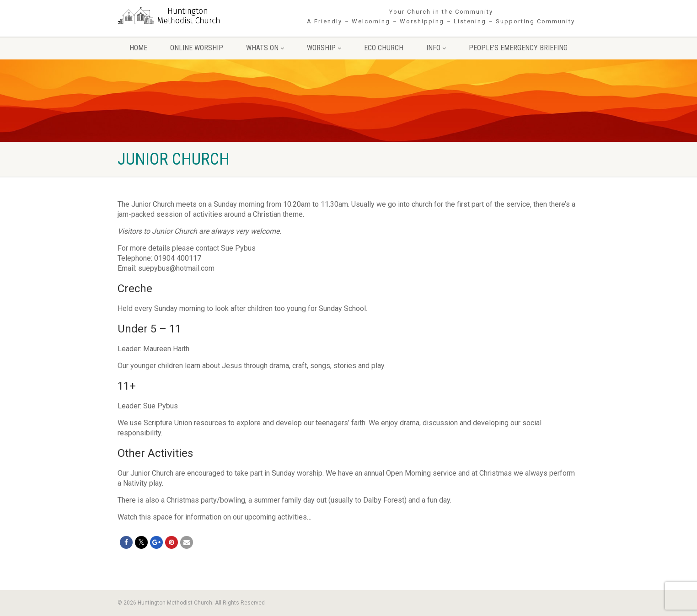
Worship (324, 48)
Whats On (265, 48)
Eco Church (384, 48)
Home (138, 48)
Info (436, 48)
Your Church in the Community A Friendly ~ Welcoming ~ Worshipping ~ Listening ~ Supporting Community (441, 16)
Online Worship (197, 48)
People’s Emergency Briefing (518, 48)
